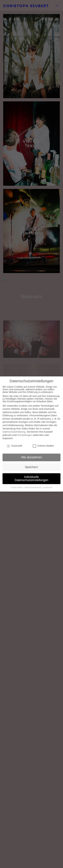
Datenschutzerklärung (14, 432)
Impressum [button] (48, 487)
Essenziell (14, 446)
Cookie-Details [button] (17, 487)
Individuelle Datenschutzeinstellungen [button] (31, 479)
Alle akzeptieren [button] (32, 457)
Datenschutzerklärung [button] (33, 487)
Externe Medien (43, 446)
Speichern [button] (32, 467)
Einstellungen (25, 435)
